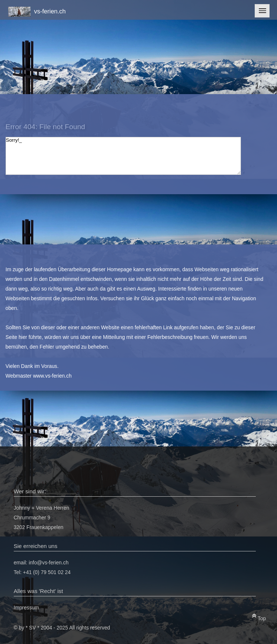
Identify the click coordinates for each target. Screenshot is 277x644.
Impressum (26, 608)
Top (259, 617)
